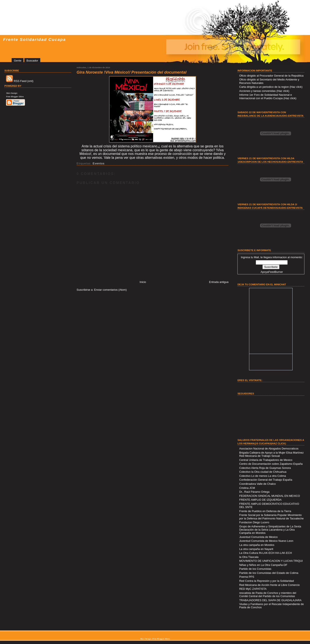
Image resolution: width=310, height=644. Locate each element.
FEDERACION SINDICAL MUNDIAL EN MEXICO (270, 496)
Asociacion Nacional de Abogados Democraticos (269, 449)
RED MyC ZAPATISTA (253, 589)
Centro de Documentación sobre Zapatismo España (271, 464)
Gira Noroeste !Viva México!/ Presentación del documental (132, 72)
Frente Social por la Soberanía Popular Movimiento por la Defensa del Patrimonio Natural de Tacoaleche (271, 517)
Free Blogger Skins (15, 97)
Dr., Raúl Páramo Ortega (254, 492)
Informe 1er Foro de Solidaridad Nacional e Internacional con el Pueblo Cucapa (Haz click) (268, 96)
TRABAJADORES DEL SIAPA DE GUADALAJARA (270, 600)
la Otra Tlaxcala (249, 557)
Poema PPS (247, 577)
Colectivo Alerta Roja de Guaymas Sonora (265, 468)
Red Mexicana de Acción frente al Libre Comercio (269, 585)
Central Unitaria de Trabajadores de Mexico (266, 460)
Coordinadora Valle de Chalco (257, 484)
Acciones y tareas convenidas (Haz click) (264, 91)
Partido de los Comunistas (255, 569)
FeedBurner (276, 272)
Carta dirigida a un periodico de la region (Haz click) (271, 87)
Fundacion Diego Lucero (254, 522)
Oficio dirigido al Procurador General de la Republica (271, 76)
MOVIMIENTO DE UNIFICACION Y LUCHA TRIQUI (271, 561)
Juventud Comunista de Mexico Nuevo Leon (266, 541)
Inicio (143, 282)
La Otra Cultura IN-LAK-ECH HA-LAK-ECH (266, 553)
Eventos (98, 163)
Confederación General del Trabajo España (266, 480)
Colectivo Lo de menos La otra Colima (263, 476)
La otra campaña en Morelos (257, 545)
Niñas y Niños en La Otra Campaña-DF (263, 565)
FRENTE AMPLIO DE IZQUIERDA (260, 500)
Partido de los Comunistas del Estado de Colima (269, 573)
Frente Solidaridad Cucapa (34, 39)
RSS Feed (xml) (20, 81)
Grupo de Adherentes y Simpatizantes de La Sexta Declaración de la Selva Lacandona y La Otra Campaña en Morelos (270, 530)
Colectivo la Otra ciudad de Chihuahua (263, 472)
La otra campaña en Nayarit (256, 549)
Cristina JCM (247, 488)
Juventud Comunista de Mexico (258, 537)
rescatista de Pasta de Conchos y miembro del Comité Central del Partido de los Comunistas (268, 595)
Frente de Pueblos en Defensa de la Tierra (265, 511)
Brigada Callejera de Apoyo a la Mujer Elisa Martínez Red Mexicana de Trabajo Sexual (271, 454)
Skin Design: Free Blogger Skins (155, 639)
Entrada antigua (219, 282)
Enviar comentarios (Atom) (110, 290)
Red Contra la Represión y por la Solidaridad (267, 581)
